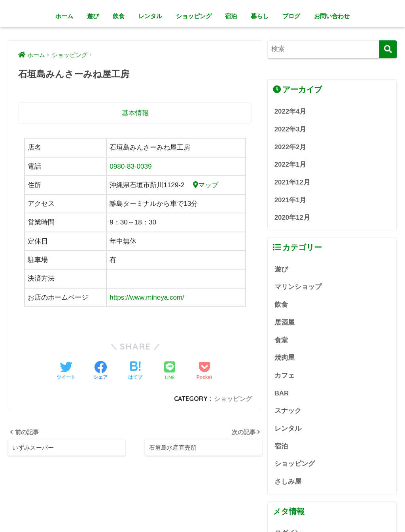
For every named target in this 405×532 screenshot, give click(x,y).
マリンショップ (298, 287)
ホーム (64, 16)
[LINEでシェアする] (170, 371)
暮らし (260, 16)
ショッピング (194, 16)
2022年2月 (291, 147)
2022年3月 (291, 129)
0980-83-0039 (131, 166)
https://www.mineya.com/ (147, 297)
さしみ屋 (288, 482)
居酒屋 (285, 322)
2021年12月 (292, 182)
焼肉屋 (285, 358)
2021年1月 (291, 200)
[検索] (388, 49)
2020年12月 (292, 218)
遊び (93, 16)
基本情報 (135, 113)
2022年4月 (291, 111)
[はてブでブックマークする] (135, 371)
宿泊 (231, 16)
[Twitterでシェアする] (66, 371)
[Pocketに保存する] (204, 371)
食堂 (281, 340)
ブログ (291, 16)
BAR (282, 393)
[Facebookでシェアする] (100, 371)
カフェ (285, 375)
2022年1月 (291, 164)
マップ (206, 185)
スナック (288, 411)
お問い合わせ (332, 16)
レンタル (150, 16)
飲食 (119, 16)
